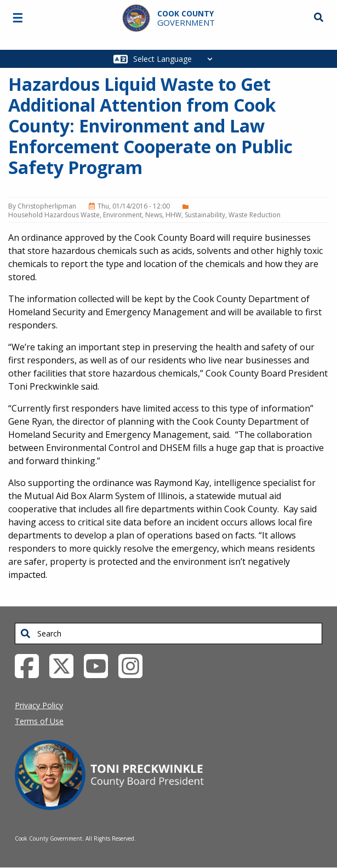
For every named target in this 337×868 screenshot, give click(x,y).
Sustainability (205, 215)
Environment (122, 215)
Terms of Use (39, 721)
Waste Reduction (255, 215)
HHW (173, 215)
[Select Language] (176, 59)
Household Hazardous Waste (54, 215)
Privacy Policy (39, 705)
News (154, 215)
